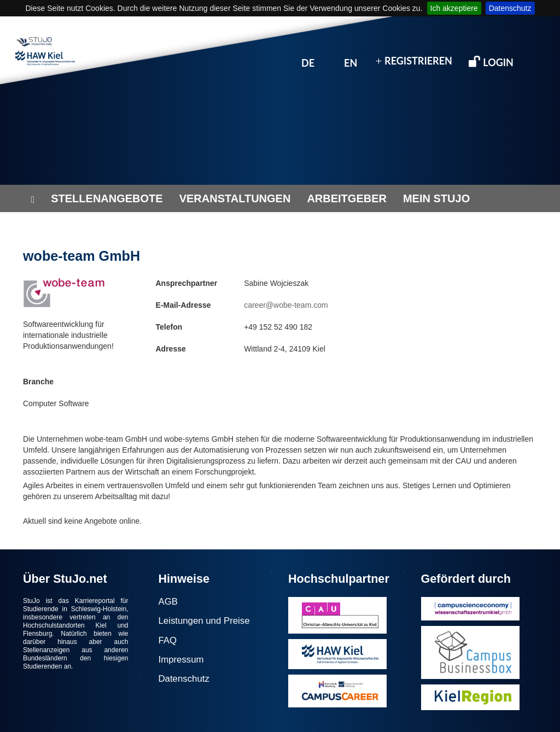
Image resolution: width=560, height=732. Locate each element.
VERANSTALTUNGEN (235, 198)
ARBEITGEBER (347, 198)
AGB (168, 602)
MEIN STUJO (436, 198)
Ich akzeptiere (454, 8)
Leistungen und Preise (204, 621)
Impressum (181, 660)
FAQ (168, 640)
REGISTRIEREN (414, 61)
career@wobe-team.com (286, 305)
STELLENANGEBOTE (107, 198)
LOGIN (491, 62)
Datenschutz (510, 8)
